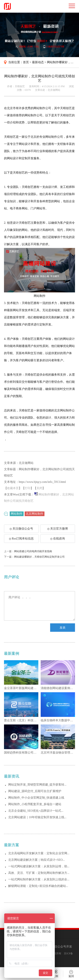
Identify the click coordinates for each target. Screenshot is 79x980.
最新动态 (38, 62)
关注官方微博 (58, 529)
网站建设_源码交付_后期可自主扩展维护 (35, 791)
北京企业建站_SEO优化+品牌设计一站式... (36, 811)
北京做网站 (54, 90)
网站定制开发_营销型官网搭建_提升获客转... (37, 785)
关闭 (39, 488)
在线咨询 (58, 539)
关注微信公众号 (23, 530)
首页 (26, 62)
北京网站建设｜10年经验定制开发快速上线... (37, 817)
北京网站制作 (35, 514)
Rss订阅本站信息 (21, 539)
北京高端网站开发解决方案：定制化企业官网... (39, 853)
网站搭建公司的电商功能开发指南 (33, 551)
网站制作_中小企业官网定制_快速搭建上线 (36, 798)
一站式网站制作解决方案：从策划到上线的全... (39, 879)
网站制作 (17, 514)
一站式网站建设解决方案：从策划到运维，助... (39, 866)
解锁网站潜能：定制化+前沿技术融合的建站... (38, 886)
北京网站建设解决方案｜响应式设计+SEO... (37, 860)
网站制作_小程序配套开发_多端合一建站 (35, 804)
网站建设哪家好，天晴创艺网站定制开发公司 (39, 557)
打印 (28, 488)
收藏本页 (13, 488)
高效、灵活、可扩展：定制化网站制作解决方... (39, 873)
